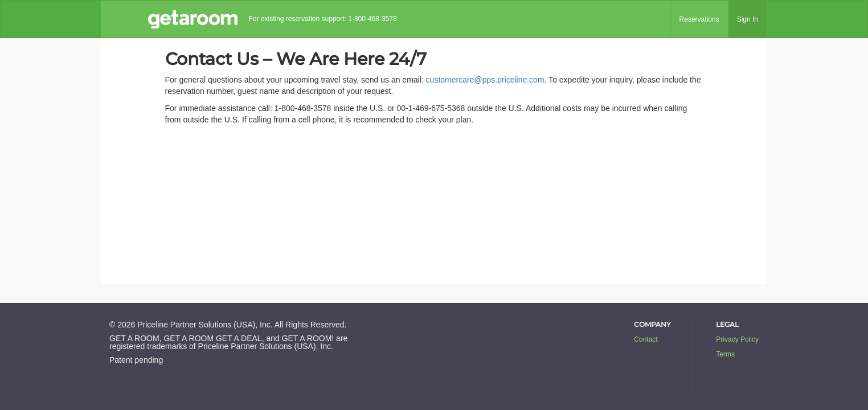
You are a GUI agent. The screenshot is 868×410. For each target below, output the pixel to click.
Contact (646, 339)
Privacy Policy (737, 339)
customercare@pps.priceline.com (485, 80)
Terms (725, 354)
